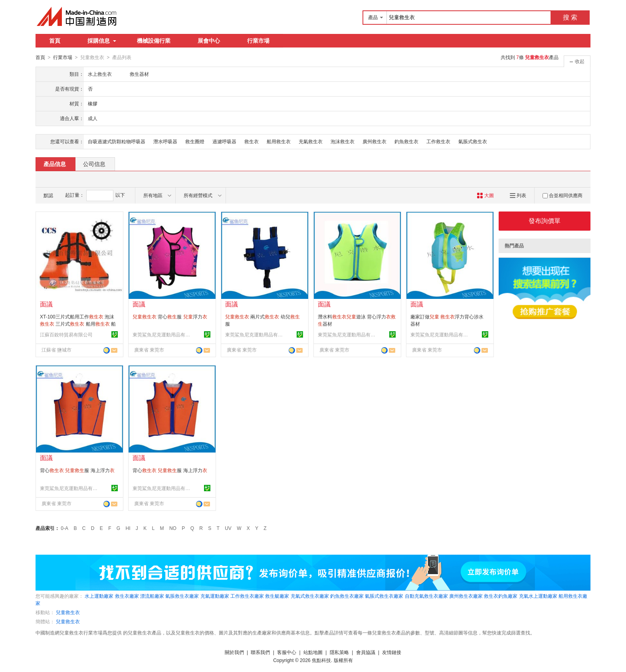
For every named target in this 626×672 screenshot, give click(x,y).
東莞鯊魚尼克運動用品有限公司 (162, 334)
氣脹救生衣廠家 (182, 596)
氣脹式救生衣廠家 (384, 596)
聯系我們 (260, 652)
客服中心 (287, 652)
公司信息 (94, 164)
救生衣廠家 (127, 596)
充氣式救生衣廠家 (310, 596)
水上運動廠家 (99, 596)
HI (128, 528)
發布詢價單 (545, 220)
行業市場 (258, 41)
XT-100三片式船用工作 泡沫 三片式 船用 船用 (78, 324)
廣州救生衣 (374, 141)
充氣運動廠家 (215, 596)
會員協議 (366, 652)
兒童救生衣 (68, 612)
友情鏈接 (392, 652)
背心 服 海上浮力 (77, 470)
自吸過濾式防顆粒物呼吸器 (117, 141)
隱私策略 (339, 652)
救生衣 (252, 141)
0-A (64, 528)
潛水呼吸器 (165, 141)
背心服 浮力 (170, 316)
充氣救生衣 (311, 141)
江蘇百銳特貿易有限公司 (66, 334)
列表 (518, 195)
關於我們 (234, 652)
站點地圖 (313, 652)
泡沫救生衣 (343, 141)
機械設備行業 (154, 41)
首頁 (55, 41)
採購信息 (102, 41)
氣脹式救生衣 (473, 141)
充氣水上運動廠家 (538, 596)
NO (173, 528)
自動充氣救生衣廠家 (426, 596)
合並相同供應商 (563, 195)
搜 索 (570, 17)
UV (228, 528)
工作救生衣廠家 (247, 596)
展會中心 (209, 41)
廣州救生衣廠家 (466, 596)
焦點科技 (321, 660)
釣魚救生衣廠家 (347, 596)
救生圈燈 (195, 141)
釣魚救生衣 (406, 141)
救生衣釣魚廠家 (501, 596)
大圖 (485, 195)
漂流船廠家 (152, 596)
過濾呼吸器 (224, 141)
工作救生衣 (438, 141)
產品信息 (55, 164)
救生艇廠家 (277, 596)
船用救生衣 (279, 141)
